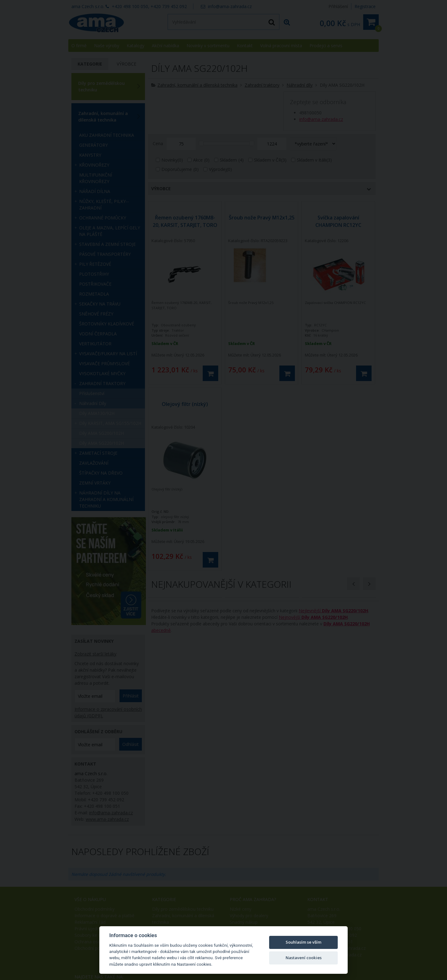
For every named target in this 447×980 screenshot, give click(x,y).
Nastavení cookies (304, 958)
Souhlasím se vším (303, 942)
